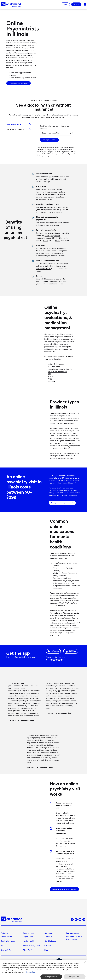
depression (56, 235)
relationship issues (44, 238)
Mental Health (29, 950)
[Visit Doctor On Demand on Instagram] (84, 928)
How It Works (7, 945)
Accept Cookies (75, 977)
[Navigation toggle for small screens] (85, 4)
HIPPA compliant (49, 279)
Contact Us (6, 959)
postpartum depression (57, 371)
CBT (54, 238)
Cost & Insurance (8, 950)
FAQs (3, 954)
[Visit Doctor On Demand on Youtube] (80, 928)
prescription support (53, 347)
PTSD (46, 240)
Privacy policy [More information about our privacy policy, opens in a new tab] (30, 972)
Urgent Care (28, 945)
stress (58, 240)
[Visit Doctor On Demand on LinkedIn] (76, 928)
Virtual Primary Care (31, 954)
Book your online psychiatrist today (64, 898)
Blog (46, 959)
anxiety (48, 235)
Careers (48, 954)
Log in (65, 4)
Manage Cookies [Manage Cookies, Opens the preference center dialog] (51, 977)
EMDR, (59, 238)
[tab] (19, 124)
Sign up (76, 4)
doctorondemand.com (23, 694)
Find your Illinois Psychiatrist (19, 83)
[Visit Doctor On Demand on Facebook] (72, 928)
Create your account (49, 140)
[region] (43, 970)
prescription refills (43, 268)
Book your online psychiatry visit (62, 511)
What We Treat (29, 959)
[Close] (85, 962)
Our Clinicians (50, 950)
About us (48, 945)
